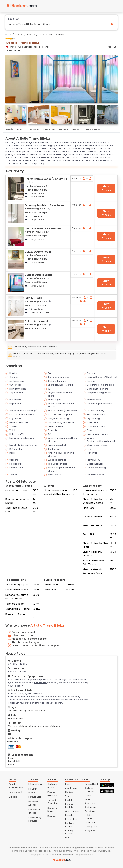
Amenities (49, 129)
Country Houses (69, 832)
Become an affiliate (34, 811)
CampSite (90, 822)
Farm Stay (90, 811)
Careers (13, 797)
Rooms (22, 129)
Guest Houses (72, 811)
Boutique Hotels (70, 825)
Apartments (71, 788)
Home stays (71, 819)
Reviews (34, 129)
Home (8, 35)
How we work (16, 792)
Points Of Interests (70, 129)
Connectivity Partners (35, 819)
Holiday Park (91, 826)
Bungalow (90, 830)
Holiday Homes (88, 817)
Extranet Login (35, 784)
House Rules (93, 129)
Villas (68, 796)
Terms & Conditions (53, 802)
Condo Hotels (92, 784)
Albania (31, 35)
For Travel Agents (33, 803)
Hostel (68, 800)
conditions (41, 683)
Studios (69, 792)
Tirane (62, 35)
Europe (19, 35)
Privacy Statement (53, 794)
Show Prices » (106, 188)
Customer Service (53, 786)
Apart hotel (90, 803)
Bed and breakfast (90, 790)
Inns (67, 838)
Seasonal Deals (52, 810)
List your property (33, 790)
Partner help (35, 797)
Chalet (88, 795)
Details (9, 129)
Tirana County (47, 35)
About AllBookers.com (17, 786)
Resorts (69, 815)
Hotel (68, 784)
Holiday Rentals (69, 806)
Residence (90, 807)
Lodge (88, 799)
